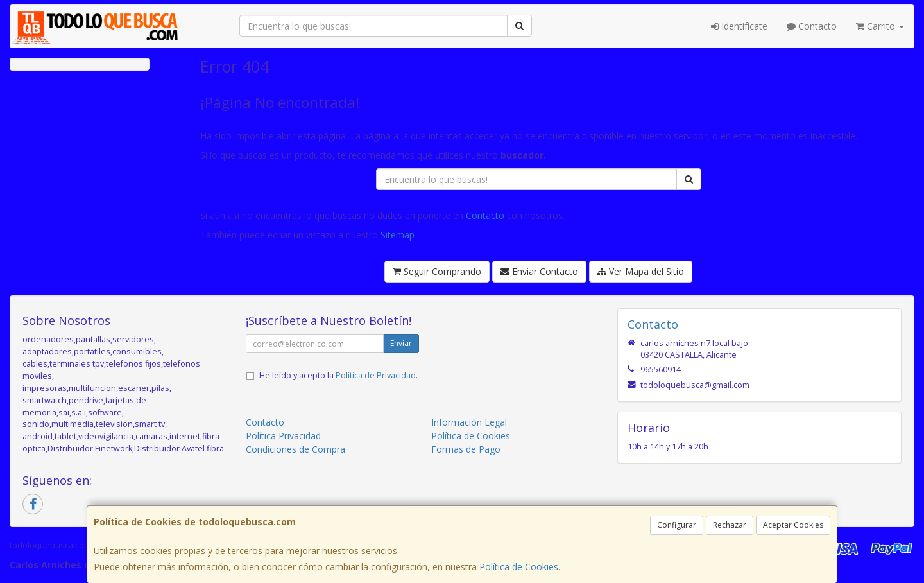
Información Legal (469, 422)
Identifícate (739, 26)
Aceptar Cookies (793, 525)
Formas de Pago (466, 449)
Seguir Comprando (437, 271)
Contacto (812, 26)
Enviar (401, 343)
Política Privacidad (283, 436)
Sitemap (398, 235)
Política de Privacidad (376, 375)
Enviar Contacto (539, 271)
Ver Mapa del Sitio (641, 271)
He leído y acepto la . (338, 375)
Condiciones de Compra (295, 449)
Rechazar (730, 525)
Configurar (677, 525)
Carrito (880, 26)
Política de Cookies (519, 567)
